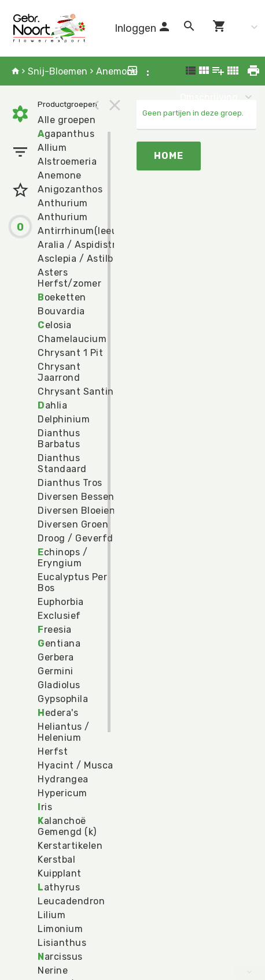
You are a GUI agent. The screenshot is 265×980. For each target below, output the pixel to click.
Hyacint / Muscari (79, 765)
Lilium (51, 915)
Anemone (117, 71)
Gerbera (56, 657)
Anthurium (63, 203)
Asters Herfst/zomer (69, 278)
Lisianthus (62, 943)
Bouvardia (61, 311)
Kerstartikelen (70, 846)
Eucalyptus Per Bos (72, 582)
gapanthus (66, 134)
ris (45, 807)
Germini (56, 671)
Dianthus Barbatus (59, 439)
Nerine (53, 970)
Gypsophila (63, 699)
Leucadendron (71, 901)
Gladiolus (59, 685)
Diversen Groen (73, 524)
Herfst (53, 751)
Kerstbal (56, 860)
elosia (55, 325)
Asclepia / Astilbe (78, 259)
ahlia (52, 405)
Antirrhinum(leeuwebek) (94, 231)
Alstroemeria (67, 162)
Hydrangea (63, 779)
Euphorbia (61, 602)
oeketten (62, 297)
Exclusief (59, 616)
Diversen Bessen (76, 497)
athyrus (59, 887)
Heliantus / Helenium (64, 732)
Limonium (60, 929)
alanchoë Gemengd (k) (67, 826)
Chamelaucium (72, 339)
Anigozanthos (70, 189)
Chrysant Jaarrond (59, 372)
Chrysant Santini (77, 391)
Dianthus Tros (70, 483)
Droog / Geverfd (76, 538)
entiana (59, 643)
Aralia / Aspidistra (80, 245)
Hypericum (62, 793)
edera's (58, 713)
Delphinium (64, 419)
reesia (55, 630)
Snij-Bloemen (58, 71)
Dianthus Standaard (62, 463)
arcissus (60, 957)
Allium (52, 148)
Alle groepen (67, 120)
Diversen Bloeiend (80, 511)
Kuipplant (60, 873)
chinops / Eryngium (62, 558)
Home (169, 156)
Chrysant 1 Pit (70, 353)
